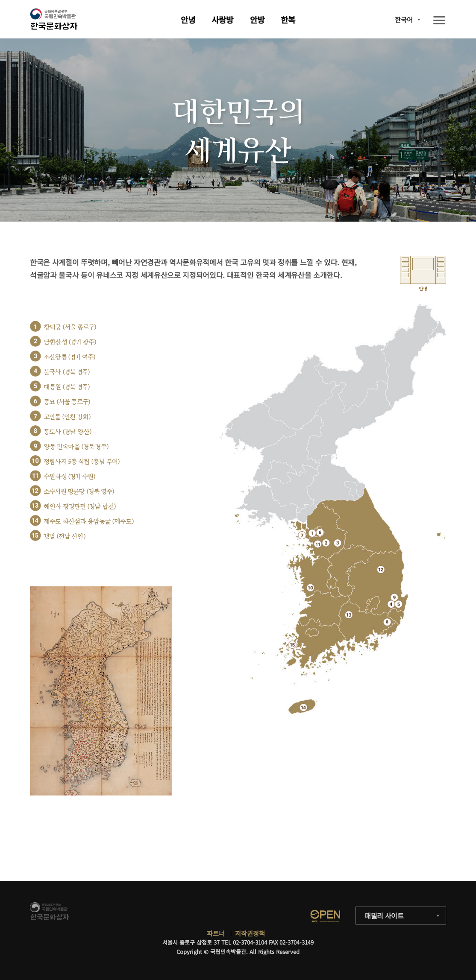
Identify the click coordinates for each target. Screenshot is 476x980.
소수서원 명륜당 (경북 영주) (79, 492)
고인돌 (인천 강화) (67, 417)
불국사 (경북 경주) (67, 372)
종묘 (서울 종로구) (67, 402)
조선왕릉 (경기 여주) (69, 357)
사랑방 (222, 19)
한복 (288, 19)
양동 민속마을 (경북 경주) (76, 447)
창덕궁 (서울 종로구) (70, 327)
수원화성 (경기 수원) (69, 477)
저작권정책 (250, 933)
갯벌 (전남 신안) (65, 537)
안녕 (188, 19)
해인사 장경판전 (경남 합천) (80, 507)
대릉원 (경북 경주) (67, 387)
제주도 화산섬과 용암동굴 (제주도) (89, 522)
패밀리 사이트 (384, 916)
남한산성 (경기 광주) (70, 342)
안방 (257, 19)
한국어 (404, 19)
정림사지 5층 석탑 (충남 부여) (82, 462)
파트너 (216, 933)
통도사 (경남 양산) (68, 432)
